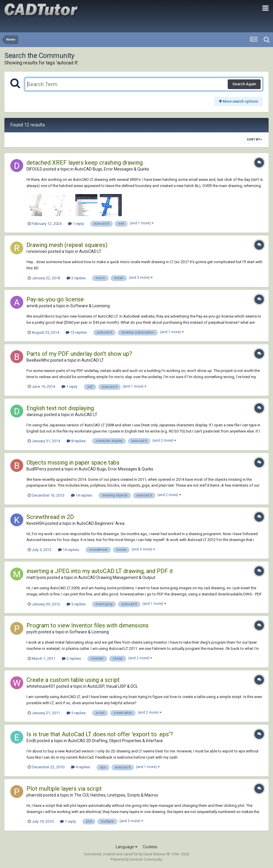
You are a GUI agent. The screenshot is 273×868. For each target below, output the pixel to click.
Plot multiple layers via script (64, 789)
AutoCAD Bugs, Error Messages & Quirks (112, 169)
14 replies (81, 495)
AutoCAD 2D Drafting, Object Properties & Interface (115, 741)
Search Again (244, 84)
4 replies (80, 767)
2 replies (71, 658)
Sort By (254, 140)
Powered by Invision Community (136, 859)
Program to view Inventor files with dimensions (88, 625)
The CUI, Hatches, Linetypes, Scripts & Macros (116, 795)
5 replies (76, 604)
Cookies (150, 847)
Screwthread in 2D (50, 517)
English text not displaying (60, 408)
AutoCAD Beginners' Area (100, 523)
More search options (238, 101)
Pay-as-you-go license (55, 299)
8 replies (76, 441)
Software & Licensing (90, 306)
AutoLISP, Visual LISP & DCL (113, 686)
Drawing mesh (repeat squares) (67, 245)
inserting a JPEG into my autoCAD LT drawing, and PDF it (100, 571)
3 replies (76, 278)
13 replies (76, 332)
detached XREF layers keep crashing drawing (85, 163)
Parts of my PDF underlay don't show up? (79, 354)
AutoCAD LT (90, 251)
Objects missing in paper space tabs (73, 463)
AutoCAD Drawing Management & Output (117, 577)
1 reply (76, 224)
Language (126, 847)
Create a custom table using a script (73, 680)
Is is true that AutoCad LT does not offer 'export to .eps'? (100, 734)
